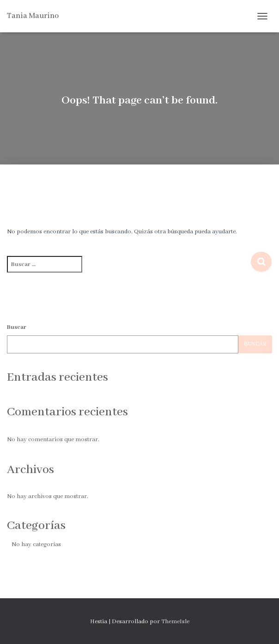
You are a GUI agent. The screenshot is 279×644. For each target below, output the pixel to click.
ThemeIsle (175, 622)
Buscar (17, 327)
